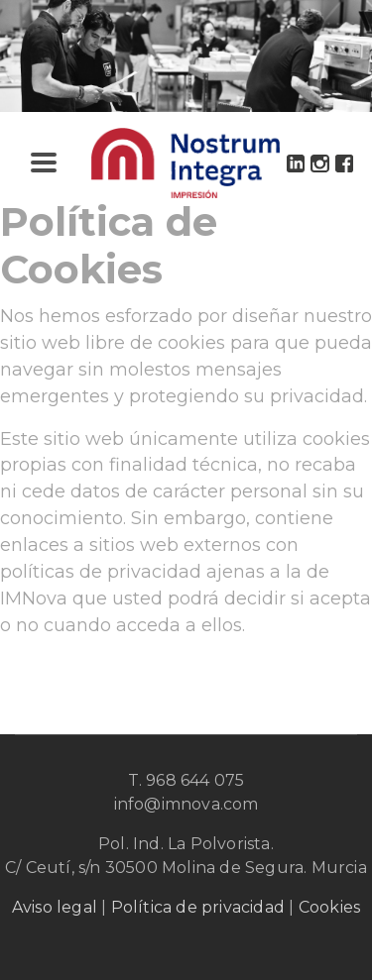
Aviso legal (55, 907)
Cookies (329, 907)
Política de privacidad (198, 907)
